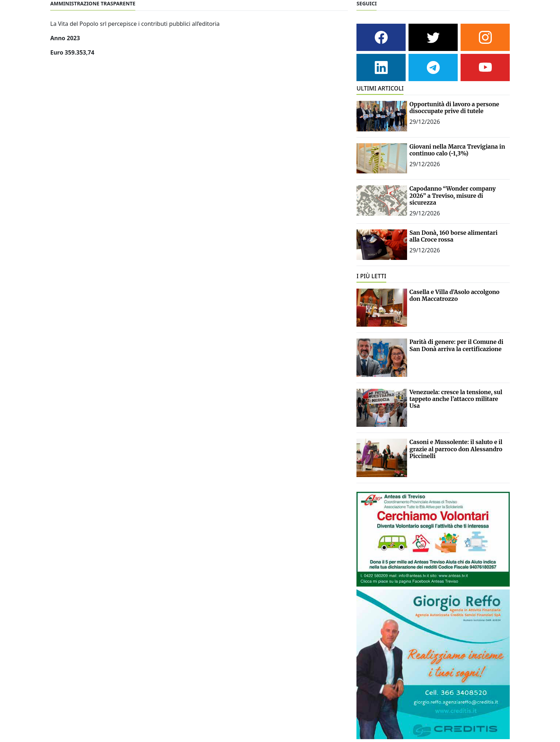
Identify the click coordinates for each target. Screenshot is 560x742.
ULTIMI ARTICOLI (380, 88)
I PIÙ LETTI (371, 276)
